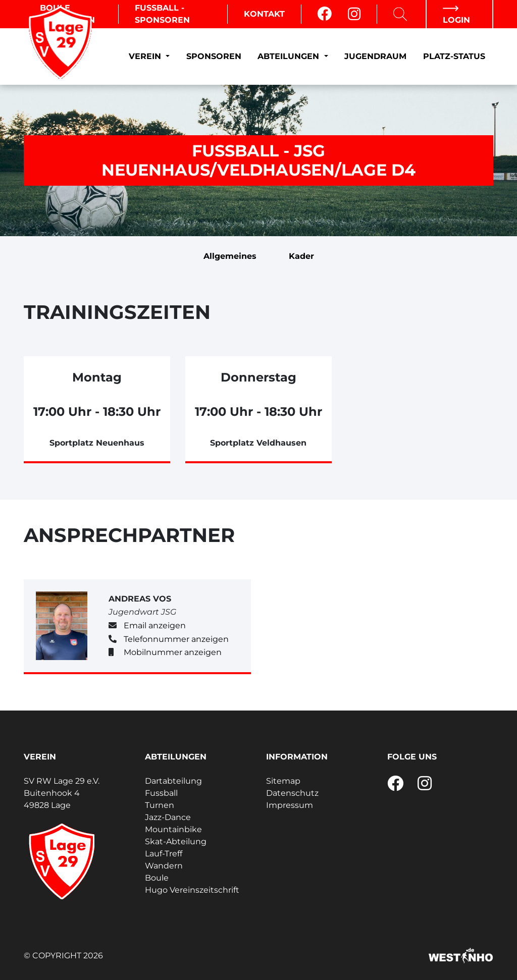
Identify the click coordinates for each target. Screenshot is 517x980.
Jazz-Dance (168, 817)
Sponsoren (214, 56)
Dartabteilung (173, 781)
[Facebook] (324, 14)
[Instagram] (354, 14)
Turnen (160, 805)
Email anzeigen (155, 625)
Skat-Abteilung (176, 841)
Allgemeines (230, 256)
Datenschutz (292, 793)
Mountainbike (173, 829)
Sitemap (283, 781)
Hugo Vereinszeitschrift (192, 890)
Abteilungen (290, 56)
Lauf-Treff (164, 854)
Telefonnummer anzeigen (176, 639)
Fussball (161, 793)
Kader (301, 256)
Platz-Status (454, 56)
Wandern (164, 866)
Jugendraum (375, 56)
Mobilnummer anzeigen (173, 652)
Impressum (290, 805)
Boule (157, 878)
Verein (146, 56)
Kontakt (264, 14)
